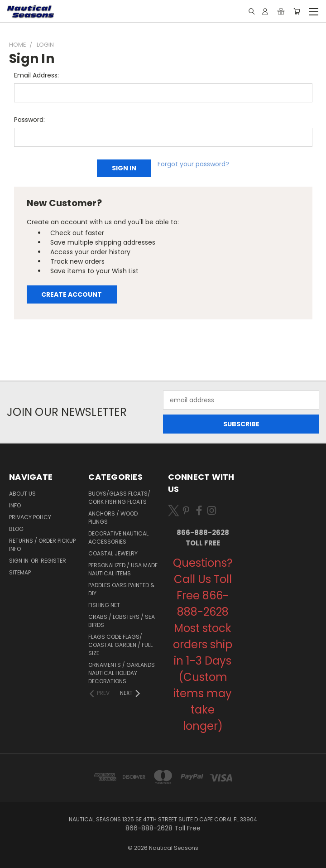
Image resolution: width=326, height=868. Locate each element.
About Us (22, 494)
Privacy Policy (30, 517)
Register (53, 561)
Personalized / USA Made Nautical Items (123, 569)
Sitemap (20, 572)
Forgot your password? (193, 164)
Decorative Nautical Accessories (118, 538)
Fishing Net (104, 605)
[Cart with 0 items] (297, 11)
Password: (29, 120)
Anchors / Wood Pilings (113, 518)
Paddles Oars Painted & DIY (121, 589)
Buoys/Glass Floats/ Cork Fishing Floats (119, 498)
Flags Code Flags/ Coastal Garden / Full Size (120, 645)
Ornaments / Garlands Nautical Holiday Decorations (122, 673)
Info (15, 505)
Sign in (19, 561)
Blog (16, 529)
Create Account (72, 294)
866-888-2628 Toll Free (203, 538)
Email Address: (36, 75)
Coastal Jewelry (113, 553)
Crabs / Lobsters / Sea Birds (122, 621)
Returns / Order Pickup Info (42, 545)
